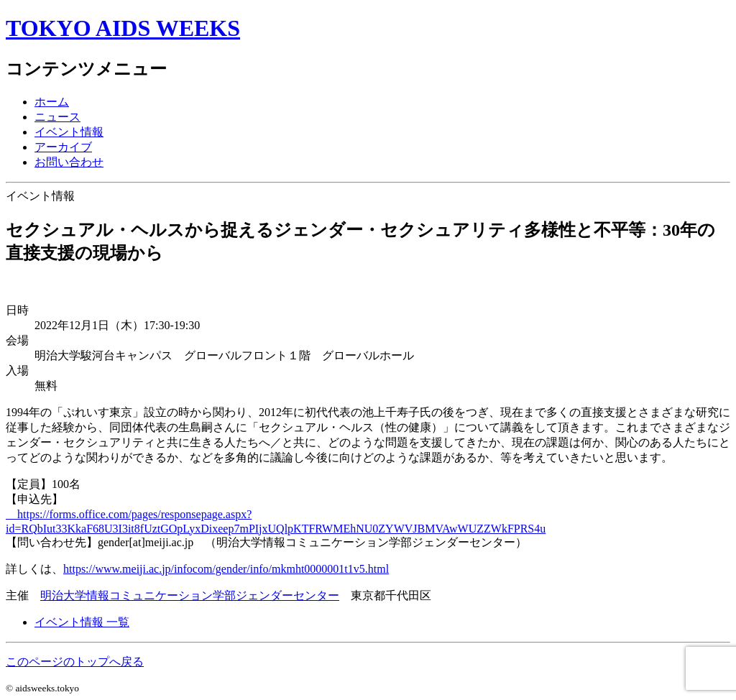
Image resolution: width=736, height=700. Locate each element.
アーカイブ (63, 147)
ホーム (52, 102)
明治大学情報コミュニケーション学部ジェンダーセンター (190, 595)
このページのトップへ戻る (75, 662)
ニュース (57, 117)
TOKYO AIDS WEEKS (123, 28)
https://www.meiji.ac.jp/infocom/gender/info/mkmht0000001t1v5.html (226, 569)
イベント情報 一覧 (82, 622)
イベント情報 (69, 132)
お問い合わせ (69, 162)
